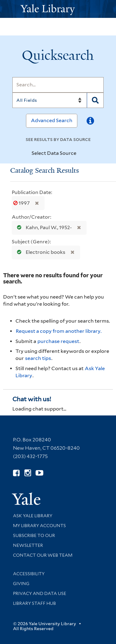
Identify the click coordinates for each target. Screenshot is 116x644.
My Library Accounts (39, 526)
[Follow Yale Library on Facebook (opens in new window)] (16, 473)
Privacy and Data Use (40, 593)
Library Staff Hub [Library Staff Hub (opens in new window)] (34, 603)
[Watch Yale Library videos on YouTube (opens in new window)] (39, 473)
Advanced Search (52, 120)
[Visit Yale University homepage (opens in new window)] (26, 497)
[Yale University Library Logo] (58, 9)
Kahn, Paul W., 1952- (43, 227)
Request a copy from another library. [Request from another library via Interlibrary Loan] (59, 331)
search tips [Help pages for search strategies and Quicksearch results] (38, 358)
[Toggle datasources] (82, 154)
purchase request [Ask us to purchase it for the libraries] (58, 341)
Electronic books (40, 252)
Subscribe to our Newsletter (34, 540)
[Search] (58, 85)
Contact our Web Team (43, 555)
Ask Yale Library (33, 516)
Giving (21, 584)
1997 (22, 203)
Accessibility (29, 574)
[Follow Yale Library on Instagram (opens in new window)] (28, 473)
